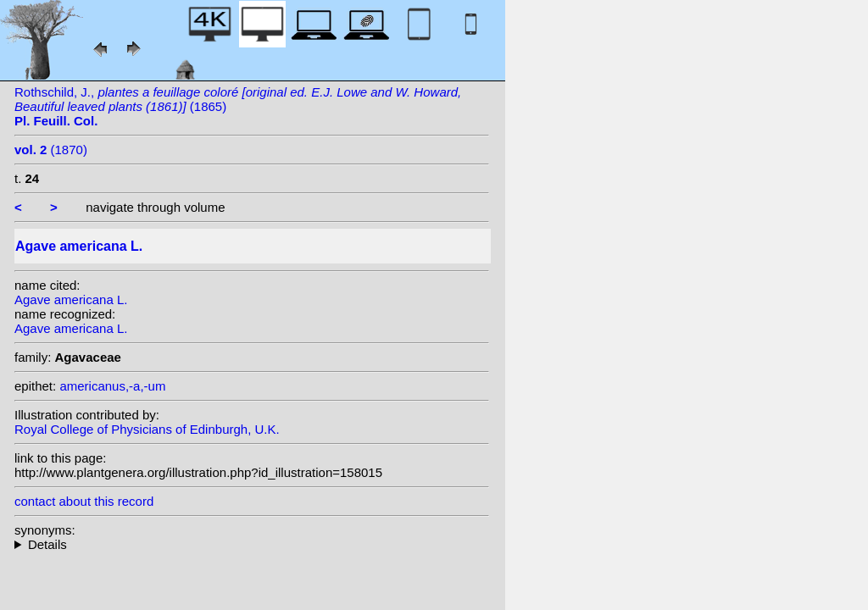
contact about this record (84, 501)
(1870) (51, 150)
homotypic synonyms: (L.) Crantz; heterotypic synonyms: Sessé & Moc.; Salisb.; (252, 544)
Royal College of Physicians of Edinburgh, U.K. (147, 429)
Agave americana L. (71, 299)
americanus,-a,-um (112, 386)
